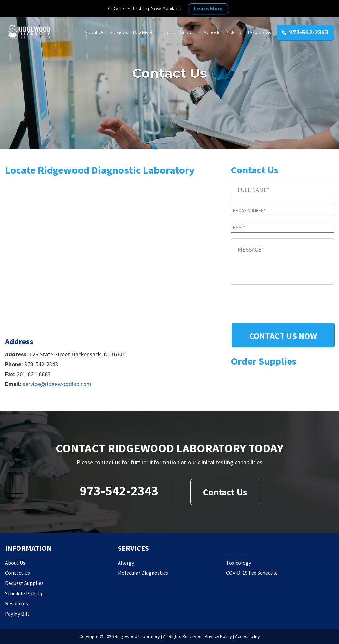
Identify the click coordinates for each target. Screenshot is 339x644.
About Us (15, 563)
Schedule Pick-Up (24, 593)
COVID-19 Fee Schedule (252, 573)
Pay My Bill (17, 614)
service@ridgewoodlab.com (57, 384)
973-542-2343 (119, 491)
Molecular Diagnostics (143, 573)
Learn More (208, 9)
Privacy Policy (218, 636)
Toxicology (238, 563)
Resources (17, 603)
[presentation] (281, 305)
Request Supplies (24, 583)
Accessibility (248, 636)
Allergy (126, 563)
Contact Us (225, 492)
